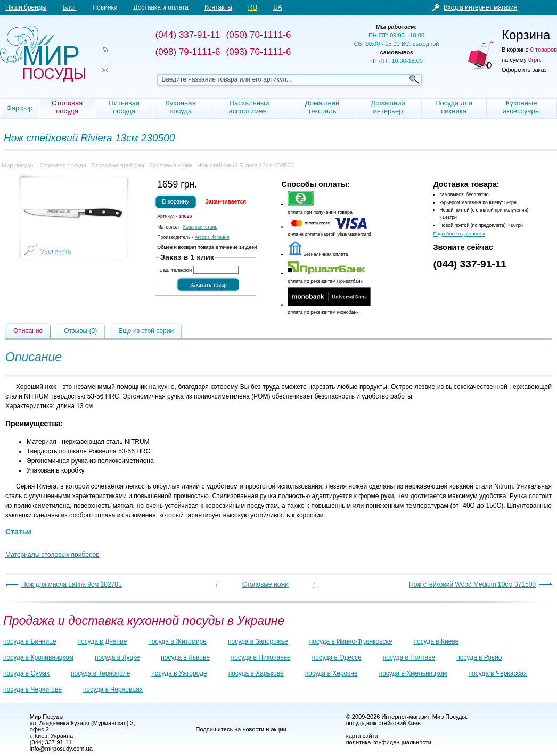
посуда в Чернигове (32, 689)
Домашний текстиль (322, 107)
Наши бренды (26, 7)
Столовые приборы (118, 165)
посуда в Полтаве (409, 657)
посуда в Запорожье (258, 641)
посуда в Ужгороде (179, 673)
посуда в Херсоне (331, 673)
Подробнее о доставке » (459, 234)
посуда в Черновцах (113, 689)
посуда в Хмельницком (413, 673)
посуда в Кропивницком (38, 657)
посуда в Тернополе (100, 673)
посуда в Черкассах (497, 673)
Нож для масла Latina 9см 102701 (72, 584)
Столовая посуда (67, 107)
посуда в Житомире (177, 641)
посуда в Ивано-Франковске (351, 641)
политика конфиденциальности (389, 742)
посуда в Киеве (436, 641)
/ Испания (212, 237)
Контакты (218, 7)
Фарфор (20, 108)
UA (278, 7)
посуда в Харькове (256, 673)
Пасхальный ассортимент (249, 107)
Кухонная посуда (181, 107)
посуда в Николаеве (261, 657)
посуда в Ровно (479, 657)
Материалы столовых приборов (52, 555)
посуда (355, 723)
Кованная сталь (200, 227)
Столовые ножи (170, 165)
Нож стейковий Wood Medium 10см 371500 (472, 584)
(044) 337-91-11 (470, 264)
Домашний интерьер (388, 107)
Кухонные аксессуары (521, 107)
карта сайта (362, 736)
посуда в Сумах (26, 673)
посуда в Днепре (103, 641)
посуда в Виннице (30, 641)
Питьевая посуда (124, 107)
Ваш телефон (175, 270)
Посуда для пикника (454, 107)
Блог (69, 7)
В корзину (175, 201)
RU (253, 7)
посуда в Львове (185, 657)
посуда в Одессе (337, 657)
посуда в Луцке (117, 657)
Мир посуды (43, 54)
